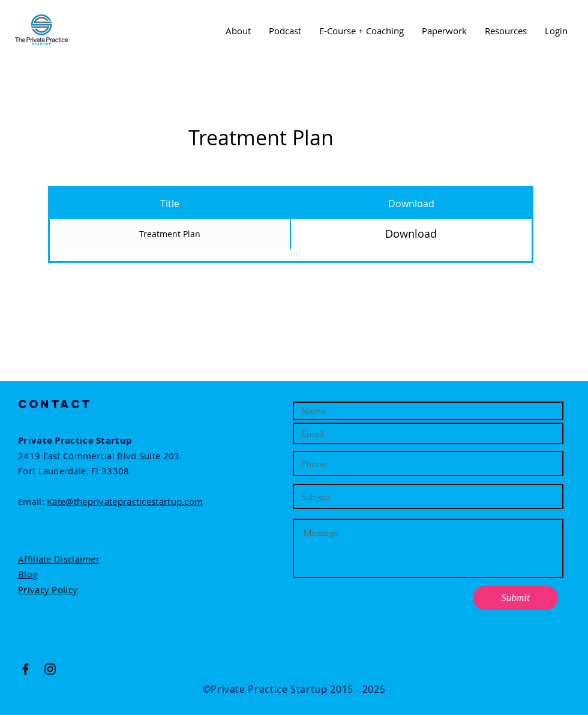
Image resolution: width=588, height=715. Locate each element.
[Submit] (515, 598)
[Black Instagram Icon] (50, 669)
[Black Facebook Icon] (25, 669)
